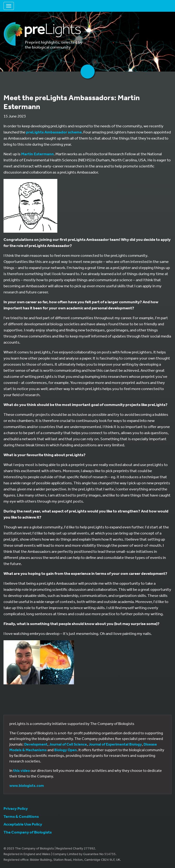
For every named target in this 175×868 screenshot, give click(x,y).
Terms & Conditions (21, 816)
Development (36, 744)
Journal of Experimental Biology (115, 744)
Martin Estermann (37, 154)
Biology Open (66, 750)
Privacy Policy (16, 808)
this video (21, 770)
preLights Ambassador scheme (54, 132)
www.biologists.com (27, 785)
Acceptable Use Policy (23, 824)
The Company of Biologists (28, 832)
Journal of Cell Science (68, 744)
